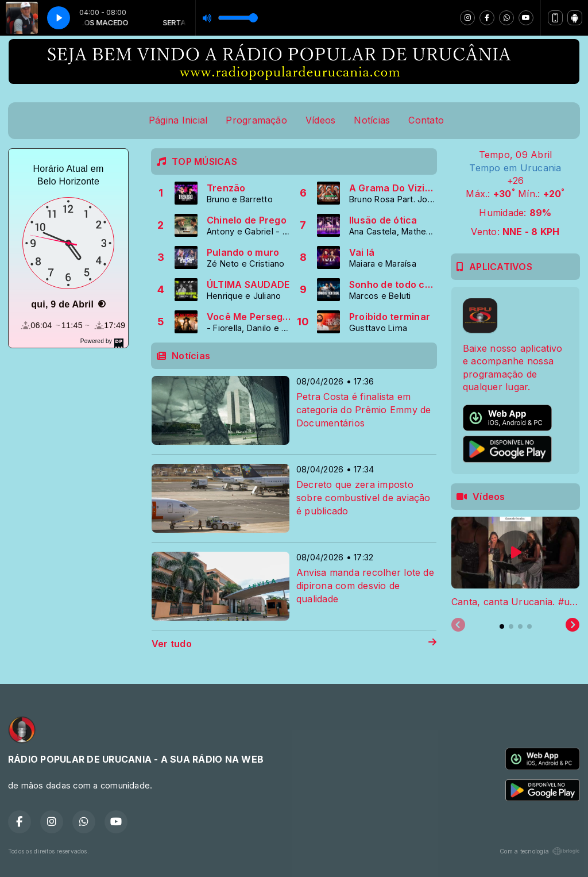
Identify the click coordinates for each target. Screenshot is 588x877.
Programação (256, 120)
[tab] (502, 626)
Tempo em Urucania (515, 168)
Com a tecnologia (540, 851)
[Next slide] (572, 625)
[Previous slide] (458, 625)
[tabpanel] (515, 563)
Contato (426, 120)
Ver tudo (294, 644)
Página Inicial (178, 120)
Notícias (372, 120)
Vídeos (320, 120)
